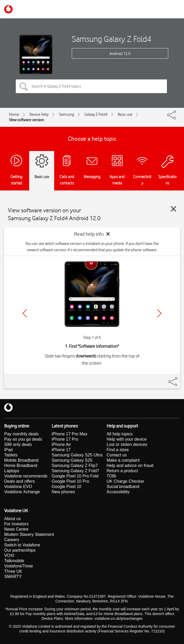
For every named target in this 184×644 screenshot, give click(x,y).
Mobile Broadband (21, 460)
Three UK (13, 571)
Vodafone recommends (26, 476)
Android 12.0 (120, 54)
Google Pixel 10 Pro (70, 481)
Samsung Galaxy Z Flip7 (75, 466)
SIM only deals (18, 444)
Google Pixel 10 (67, 487)
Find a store (118, 450)
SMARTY (13, 577)
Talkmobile (14, 561)
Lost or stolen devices (127, 444)
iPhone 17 (61, 450)
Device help (39, 114)
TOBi (111, 476)
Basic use (125, 114)
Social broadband (123, 487)
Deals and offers (19, 481)
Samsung (67, 114)
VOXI (9, 555)
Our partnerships (20, 550)
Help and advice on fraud (130, 466)
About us (12, 519)
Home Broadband (21, 466)
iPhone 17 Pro (65, 439)
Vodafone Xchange (22, 492)
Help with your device (127, 439)
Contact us (117, 455)
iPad (8, 450)
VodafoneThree (19, 566)
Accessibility (118, 492)
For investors (16, 524)
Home (14, 114)
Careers (12, 540)
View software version (26, 120)
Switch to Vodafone (22, 545)
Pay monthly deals (21, 434)
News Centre (16, 529)
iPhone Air (61, 444)
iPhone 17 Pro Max (70, 434)
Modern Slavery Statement (29, 534)
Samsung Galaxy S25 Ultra (77, 455)
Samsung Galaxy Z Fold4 (112, 39)
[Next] (159, 313)
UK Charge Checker (126, 481)
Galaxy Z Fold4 (96, 114)
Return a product (122, 471)
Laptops (12, 471)
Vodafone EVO (18, 487)
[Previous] (25, 313)
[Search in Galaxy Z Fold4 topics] (91, 86)
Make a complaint (123, 460)
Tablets (11, 455)
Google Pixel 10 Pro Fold (75, 476)
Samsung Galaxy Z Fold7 (76, 471)
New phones (63, 492)
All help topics (120, 434)
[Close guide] (173, 209)
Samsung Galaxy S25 (72, 460)
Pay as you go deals (23, 439)
